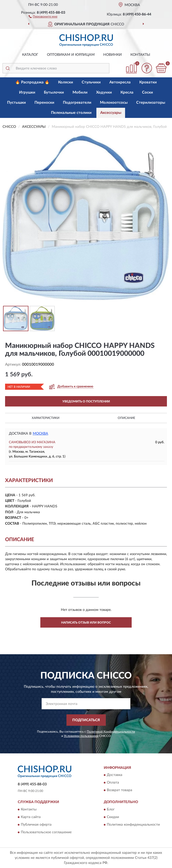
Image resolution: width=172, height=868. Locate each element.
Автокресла (120, 82)
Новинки (113, 55)
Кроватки (148, 82)
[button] (43, 16)
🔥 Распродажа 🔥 (32, 82)
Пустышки (16, 103)
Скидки (113, 817)
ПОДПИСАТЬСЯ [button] (86, 720)
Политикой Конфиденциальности (111, 732)
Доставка (115, 775)
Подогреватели (77, 103)
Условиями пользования (81, 736)
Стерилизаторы (151, 103)
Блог (111, 809)
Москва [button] (40, 434)
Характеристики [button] (46, 418)
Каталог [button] (30, 55)
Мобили (80, 92)
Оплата (113, 783)
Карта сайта (31, 817)
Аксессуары (111, 113)
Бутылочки (54, 92)
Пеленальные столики (71, 113)
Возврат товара (119, 790)
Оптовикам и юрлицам (71, 55)
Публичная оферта (36, 825)
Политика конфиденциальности (133, 825)
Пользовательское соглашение (46, 832)
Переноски (44, 103)
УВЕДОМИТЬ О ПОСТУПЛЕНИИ (86, 401)
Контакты (140, 55)
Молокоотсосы (114, 103)
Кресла (127, 92)
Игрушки (27, 92)
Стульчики (91, 82)
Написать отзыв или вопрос (86, 623)
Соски (148, 92)
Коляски (66, 82)
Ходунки (104, 92)
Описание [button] (126, 418)
